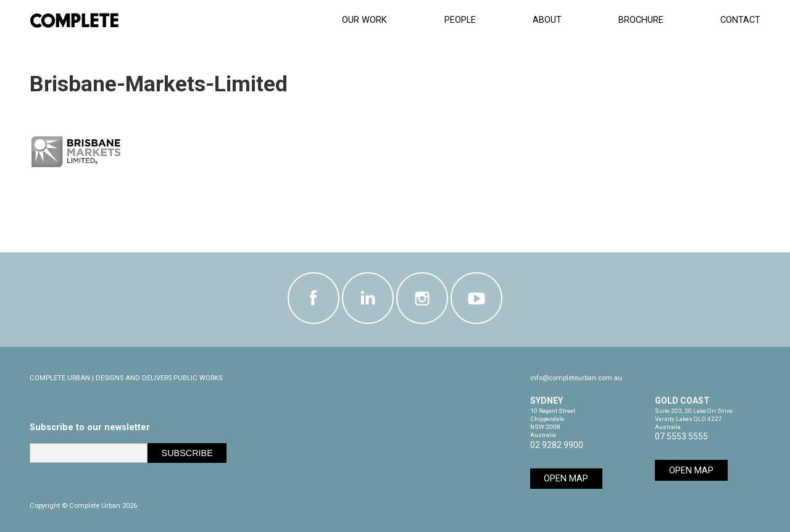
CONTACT (740, 20)
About (547, 20)
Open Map (566, 479)
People (460, 20)
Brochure (641, 20)
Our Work (364, 20)
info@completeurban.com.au (576, 378)
